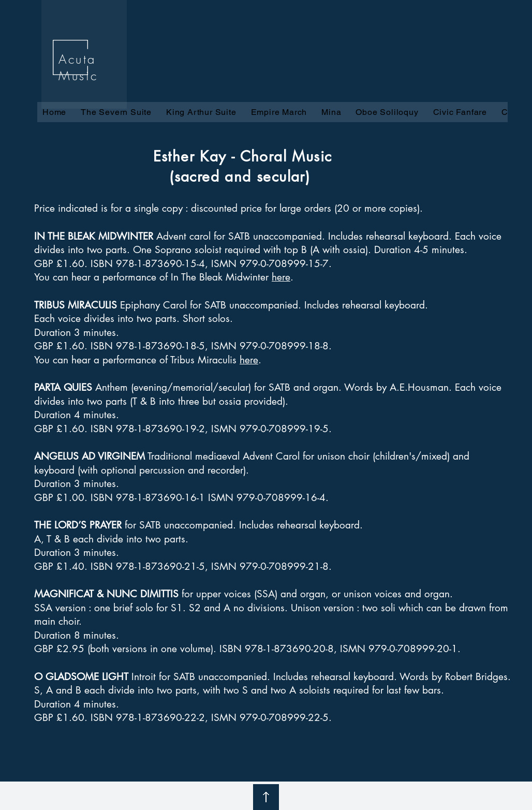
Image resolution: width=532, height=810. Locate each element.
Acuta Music (78, 67)
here (281, 277)
